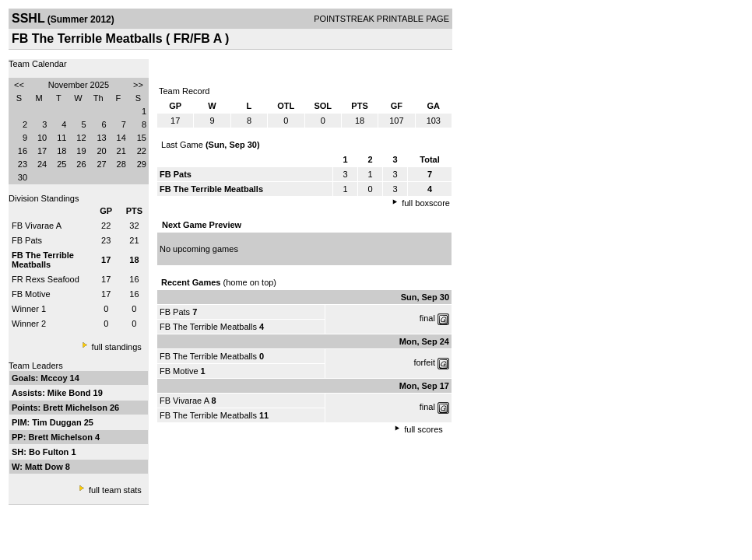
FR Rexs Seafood (46, 279)
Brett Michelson (76, 408)
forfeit (424, 362)
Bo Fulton (50, 452)
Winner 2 (29, 324)
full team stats (115, 490)
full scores (423, 429)
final (427, 318)
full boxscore (426, 203)
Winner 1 (29, 309)
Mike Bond (70, 393)
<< (19, 85)
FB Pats (27, 240)
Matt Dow (45, 467)
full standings (117, 347)
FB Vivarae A (37, 226)
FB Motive (31, 294)
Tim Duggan (58, 422)
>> (138, 85)
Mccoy (55, 378)
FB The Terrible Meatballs (208, 327)
